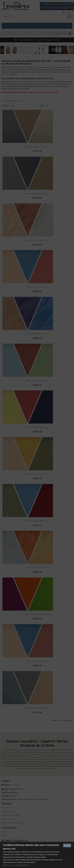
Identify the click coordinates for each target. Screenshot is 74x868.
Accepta (67, 846)
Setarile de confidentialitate (16, 865)
